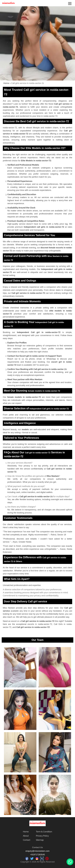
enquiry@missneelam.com (37, 851)
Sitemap (40, 840)
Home (6, 83)
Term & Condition (44, 832)
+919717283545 (37, 855)
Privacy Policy (42, 836)
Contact (27, 840)
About (26, 836)
